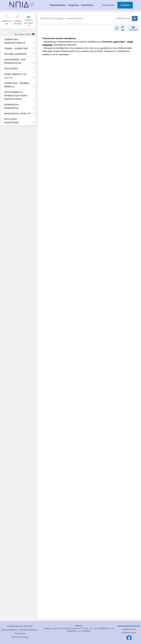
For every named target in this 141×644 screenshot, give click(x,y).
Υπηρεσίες (73, 5)
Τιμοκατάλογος (58, 5)
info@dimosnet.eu (129, 633)
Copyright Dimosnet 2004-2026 (20, 626)
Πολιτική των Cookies (20, 637)
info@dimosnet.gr (129, 629)
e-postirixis (87, 5)
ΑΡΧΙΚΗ (60, 18)
